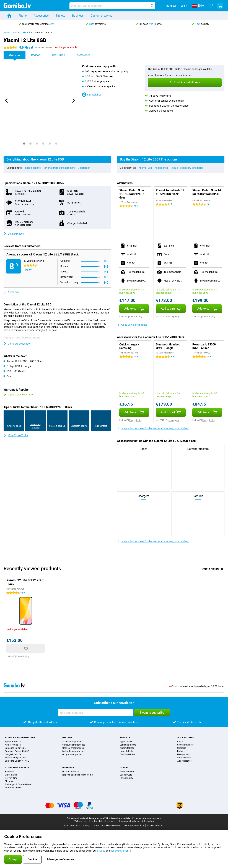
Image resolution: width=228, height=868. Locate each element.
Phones (67, 737)
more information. (146, 821)
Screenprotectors (185, 745)
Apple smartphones (72, 742)
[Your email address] (95, 713)
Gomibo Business (71, 772)
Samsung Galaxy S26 (15, 748)
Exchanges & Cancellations (18, 784)
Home (7, 32)
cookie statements (121, 851)
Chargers (182, 748)
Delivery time (11, 778)
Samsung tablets (128, 745)
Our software (126, 775)
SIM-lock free (92, 95)
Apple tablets (126, 742)
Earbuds (181, 751)
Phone (23, 16)
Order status (11, 775)
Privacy (86, 826)
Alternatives (145, 168)
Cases (180, 742)
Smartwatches (184, 758)
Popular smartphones (20, 737)
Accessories (41, 16)
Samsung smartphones (74, 745)
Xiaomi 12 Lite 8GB (42, 32)
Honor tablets (126, 751)
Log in (184, 6)
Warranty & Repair (14, 788)
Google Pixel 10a (13, 754)
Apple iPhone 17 (13, 742)
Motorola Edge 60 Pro (15, 758)
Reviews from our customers (59, 168)
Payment (9, 772)
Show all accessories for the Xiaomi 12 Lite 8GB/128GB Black (153, 428)
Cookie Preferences (111, 826)
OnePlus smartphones (73, 748)
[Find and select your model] (112, 6)
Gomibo (125, 767)
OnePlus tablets (127, 754)
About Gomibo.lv (72, 826)
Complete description (17, 344)
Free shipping (136, 317)
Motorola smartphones (73, 751)
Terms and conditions (134, 826)
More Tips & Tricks (16, 435)
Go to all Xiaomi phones (132, 325)
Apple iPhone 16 (13, 745)
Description (84, 168)
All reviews (11, 292)
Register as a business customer (78, 775)
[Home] (9, 16)
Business (78, 16)
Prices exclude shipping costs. (147, 818)
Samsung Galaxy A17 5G (17, 761)
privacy (101, 851)
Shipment (10, 781)
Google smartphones (72, 754)
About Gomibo (127, 772)
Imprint (96, 826)
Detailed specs (14, 234)
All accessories (184, 761)
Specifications (33, 168)
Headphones (183, 754)
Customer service (101, 16)
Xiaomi (26, 32)
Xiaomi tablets (127, 748)
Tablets (60, 16)
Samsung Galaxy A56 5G (17, 751)
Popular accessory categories (187, 168)
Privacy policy (126, 778)
